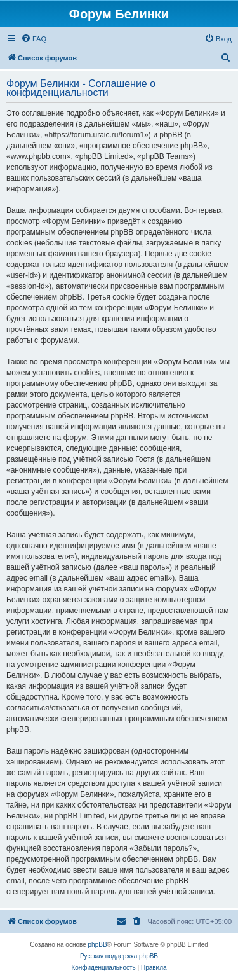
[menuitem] (34, 39)
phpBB (98, 945)
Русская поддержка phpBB (119, 956)
